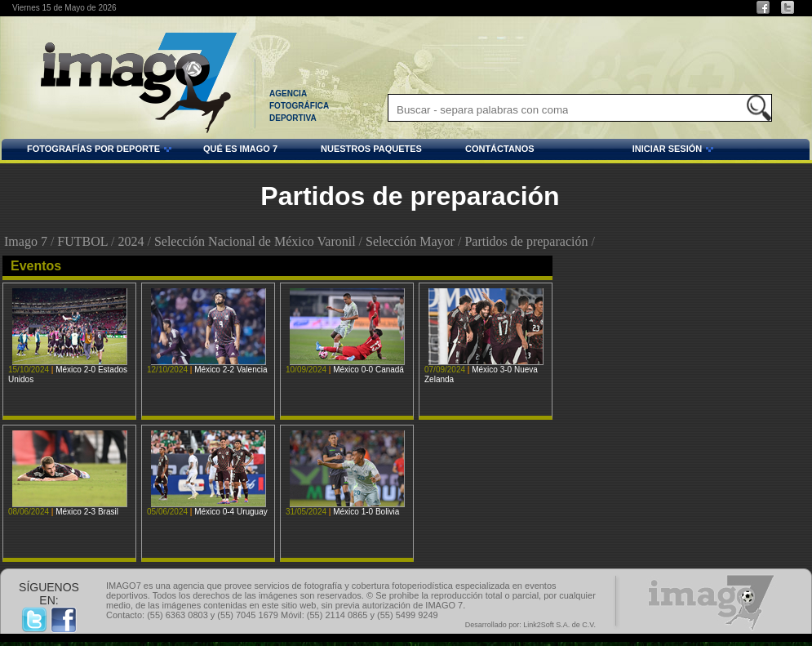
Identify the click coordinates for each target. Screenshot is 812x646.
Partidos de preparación (526, 241)
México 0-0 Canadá (368, 370)
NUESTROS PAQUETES (371, 149)
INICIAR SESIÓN (627, 151)
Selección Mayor (410, 241)
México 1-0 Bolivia (366, 512)
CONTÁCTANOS (500, 149)
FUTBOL (82, 241)
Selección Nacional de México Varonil (255, 241)
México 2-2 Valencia (231, 370)
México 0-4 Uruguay (231, 512)
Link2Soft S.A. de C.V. (559, 625)
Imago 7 (26, 241)
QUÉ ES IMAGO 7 (240, 149)
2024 (131, 241)
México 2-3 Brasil (87, 512)
